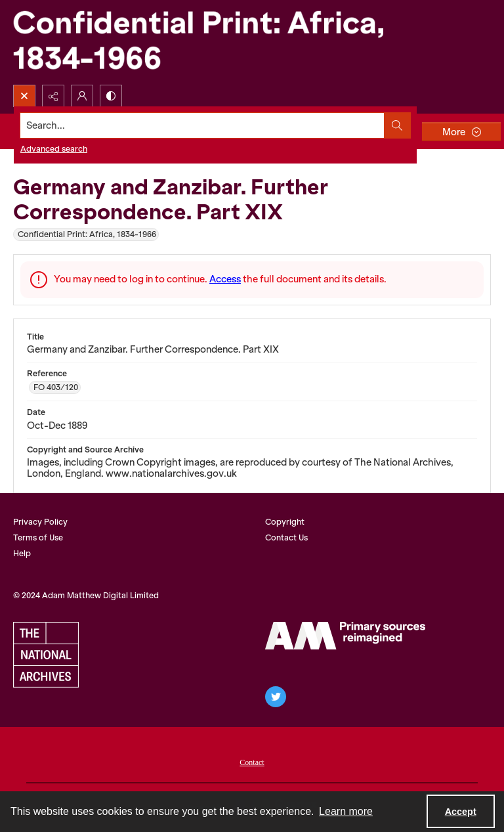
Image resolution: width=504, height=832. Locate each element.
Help (22, 553)
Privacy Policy (40, 522)
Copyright (285, 522)
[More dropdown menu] (461, 132)
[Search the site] (202, 125)
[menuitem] (252, 761)
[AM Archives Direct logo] (345, 636)
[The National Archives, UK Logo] (46, 655)
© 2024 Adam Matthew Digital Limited (86, 595)
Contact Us (286, 537)
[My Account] (82, 96)
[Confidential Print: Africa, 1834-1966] (210, 42)
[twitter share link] (276, 697)
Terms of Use (38, 537)
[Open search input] (24, 96)
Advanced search (54, 149)
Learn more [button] (346, 811)
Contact (252, 762)
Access (225, 279)
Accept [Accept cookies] (461, 812)
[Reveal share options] (53, 96)
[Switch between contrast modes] (111, 96)
